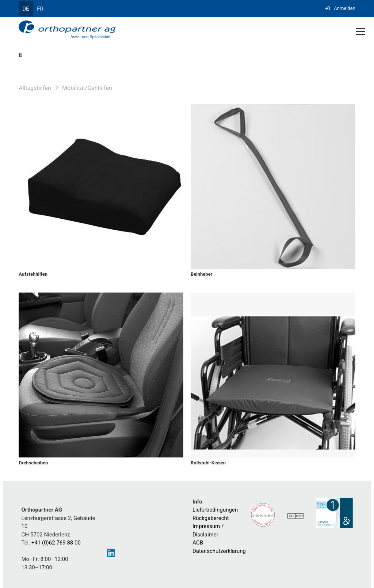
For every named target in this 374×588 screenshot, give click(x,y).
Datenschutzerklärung (219, 551)
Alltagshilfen (35, 88)
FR (40, 9)
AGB (198, 543)
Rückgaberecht (211, 518)
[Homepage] (153, 30)
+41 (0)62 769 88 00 (56, 543)
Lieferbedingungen (215, 510)
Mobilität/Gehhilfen (87, 88)
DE (26, 9)
